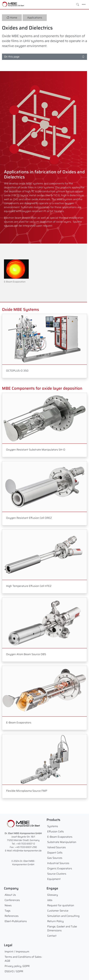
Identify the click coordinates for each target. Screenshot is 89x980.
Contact (52, 936)
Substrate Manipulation (62, 842)
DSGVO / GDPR (14, 971)
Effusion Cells (55, 832)
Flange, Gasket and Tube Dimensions (62, 928)
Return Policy (55, 921)
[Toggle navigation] (84, 4)
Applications (35, 18)
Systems (53, 826)
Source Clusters (57, 874)
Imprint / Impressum (17, 952)
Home (12, 18)
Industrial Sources (58, 863)
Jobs (50, 900)
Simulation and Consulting (63, 916)
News (8, 905)
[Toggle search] (78, 4)
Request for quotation (61, 905)
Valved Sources (56, 847)
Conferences (12, 900)
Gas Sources (55, 858)
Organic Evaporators (60, 868)
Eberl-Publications (16, 921)
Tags (8, 911)
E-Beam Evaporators (60, 837)
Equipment (54, 879)
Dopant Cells (55, 853)
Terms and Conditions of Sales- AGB (23, 959)
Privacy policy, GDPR (17, 966)
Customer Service (58, 911)
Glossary (53, 895)
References (12, 916)
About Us (10, 895)
